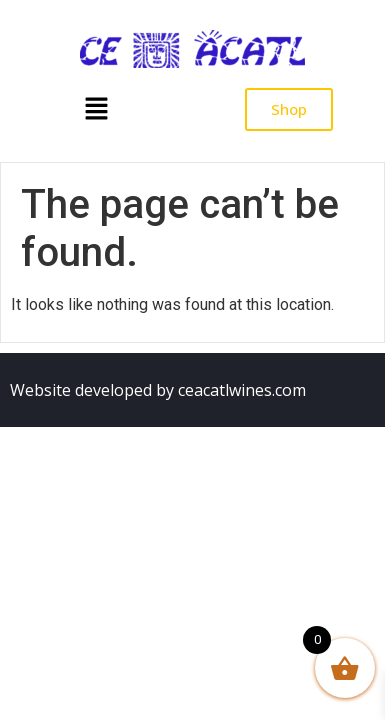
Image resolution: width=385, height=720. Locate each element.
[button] (96, 110)
